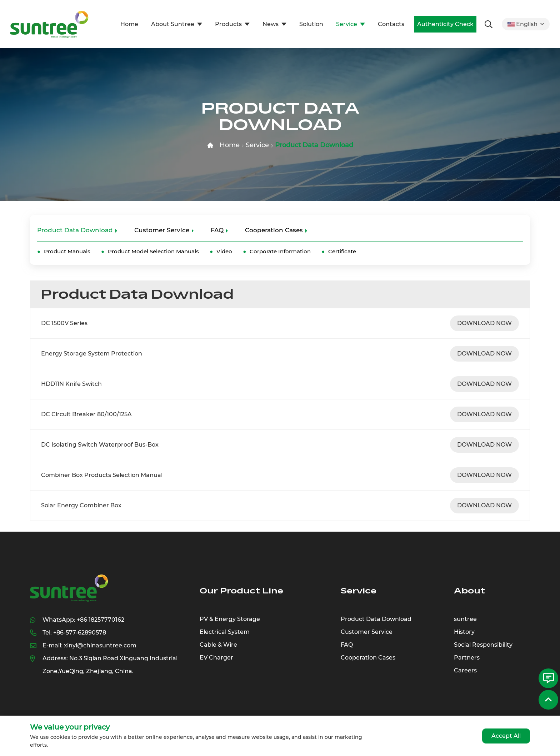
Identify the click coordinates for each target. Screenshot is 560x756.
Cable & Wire (218, 645)
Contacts (391, 24)
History (464, 632)
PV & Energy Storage (230, 619)
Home (129, 24)
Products (228, 24)
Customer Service (162, 230)
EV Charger (216, 658)
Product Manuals (67, 251)
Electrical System (225, 632)
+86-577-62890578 (80, 633)
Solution (311, 24)
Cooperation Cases (274, 230)
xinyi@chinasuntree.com (100, 645)
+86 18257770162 (101, 620)
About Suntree (173, 24)
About (469, 591)
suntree (465, 619)
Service (347, 24)
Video (224, 251)
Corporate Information (280, 251)
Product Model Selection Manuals (153, 251)
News (271, 24)
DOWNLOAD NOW (484, 323)
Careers (465, 670)
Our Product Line (241, 591)
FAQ (217, 230)
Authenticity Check (445, 24)
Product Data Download (314, 145)
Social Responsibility (483, 645)
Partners (467, 658)
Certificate (342, 251)
